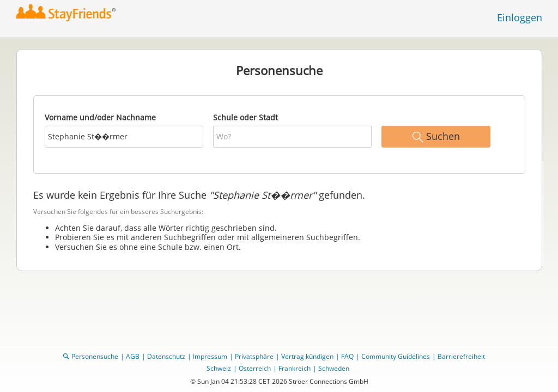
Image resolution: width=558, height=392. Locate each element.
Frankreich (295, 368)
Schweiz (219, 368)
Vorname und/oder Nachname (100, 117)
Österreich (255, 368)
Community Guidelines (396, 356)
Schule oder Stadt (245, 117)
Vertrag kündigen (307, 356)
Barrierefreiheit (461, 356)
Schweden (334, 368)
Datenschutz (166, 356)
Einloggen (520, 17)
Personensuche (95, 356)
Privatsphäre (254, 356)
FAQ (347, 356)
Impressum (210, 356)
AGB (133, 356)
